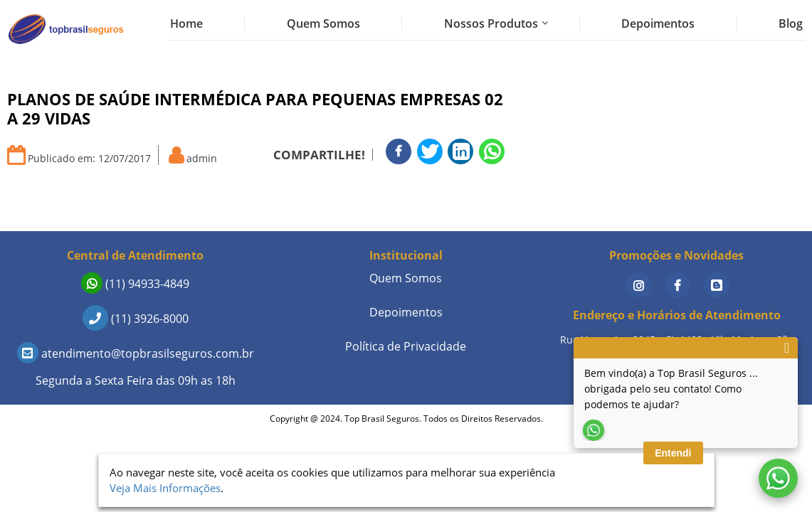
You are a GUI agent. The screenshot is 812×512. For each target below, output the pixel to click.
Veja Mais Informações (165, 488)
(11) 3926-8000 (136, 319)
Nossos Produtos (491, 23)
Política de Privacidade (406, 346)
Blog (791, 23)
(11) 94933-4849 (135, 284)
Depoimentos (658, 23)
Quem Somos (323, 23)
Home (186, 23)
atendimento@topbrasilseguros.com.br (136, 353)
